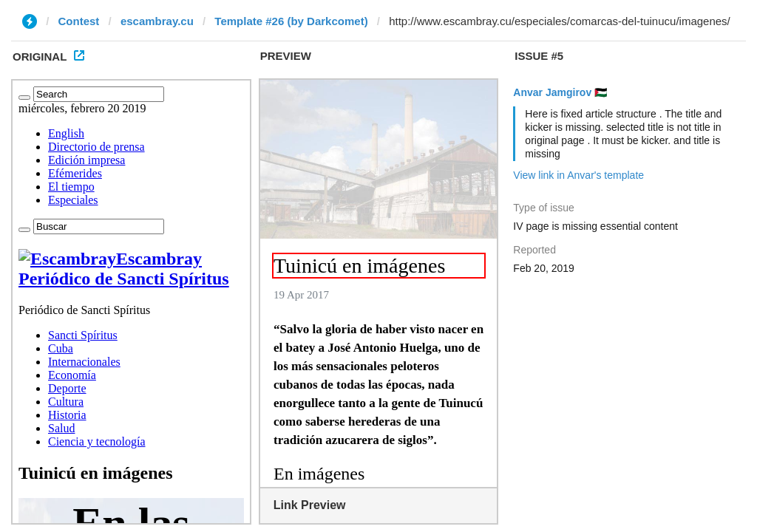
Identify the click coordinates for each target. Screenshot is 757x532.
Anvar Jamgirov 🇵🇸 (560, 92)
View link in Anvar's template (578, 175)
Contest (79, 21)
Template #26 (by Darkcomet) (291, 21)
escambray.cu (157, 21)
